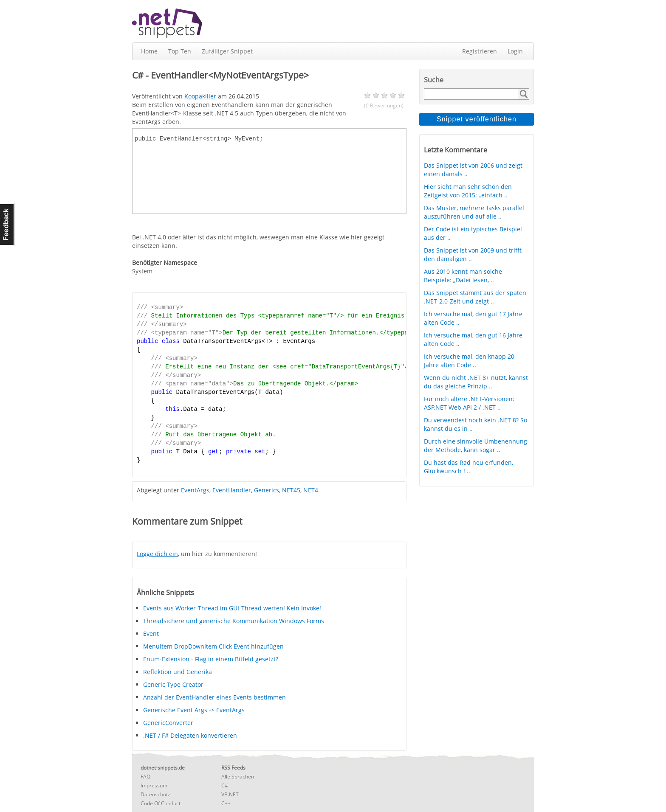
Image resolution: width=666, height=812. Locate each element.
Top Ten (180, 51)
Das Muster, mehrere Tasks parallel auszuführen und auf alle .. (474, 212)
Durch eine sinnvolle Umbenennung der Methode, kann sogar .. (476, 445)
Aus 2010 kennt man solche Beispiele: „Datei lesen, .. (463, 276)
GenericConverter (168, 723)
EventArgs (195, 490)
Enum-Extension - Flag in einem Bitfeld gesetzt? (211, 659)
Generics (267, 490)
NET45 (291, 490)
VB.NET (230, 794)
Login (515, 51)
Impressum (154, 785)
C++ (226, 803)
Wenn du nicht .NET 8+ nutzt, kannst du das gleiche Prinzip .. (476, 382)
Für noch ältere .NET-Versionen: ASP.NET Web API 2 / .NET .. (469, 403)
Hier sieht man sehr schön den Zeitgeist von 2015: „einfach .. (468, 191)
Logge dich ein (157, 554)
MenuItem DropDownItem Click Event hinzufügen (213, 646)
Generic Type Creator (173, 684)
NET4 (311, 490)
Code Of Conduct (161, 803)
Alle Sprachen (238, 777)
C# (225, 785)
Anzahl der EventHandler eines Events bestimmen (214, 697)
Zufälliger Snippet (227, 51)
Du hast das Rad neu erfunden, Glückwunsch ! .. (468, 467)
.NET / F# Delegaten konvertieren (190, 735)
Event (151, 634)
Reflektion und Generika (178, 672)
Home (149, 51)
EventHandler (232, 490)
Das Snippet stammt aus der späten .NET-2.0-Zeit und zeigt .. (475, 297)
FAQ (145, 777)
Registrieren (480, 51)
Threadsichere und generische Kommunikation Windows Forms (234, 621)
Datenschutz (155, 794)
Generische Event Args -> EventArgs (194, 710)
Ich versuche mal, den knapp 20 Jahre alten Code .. (469, 361)
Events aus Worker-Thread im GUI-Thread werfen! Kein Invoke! (232, 608)
